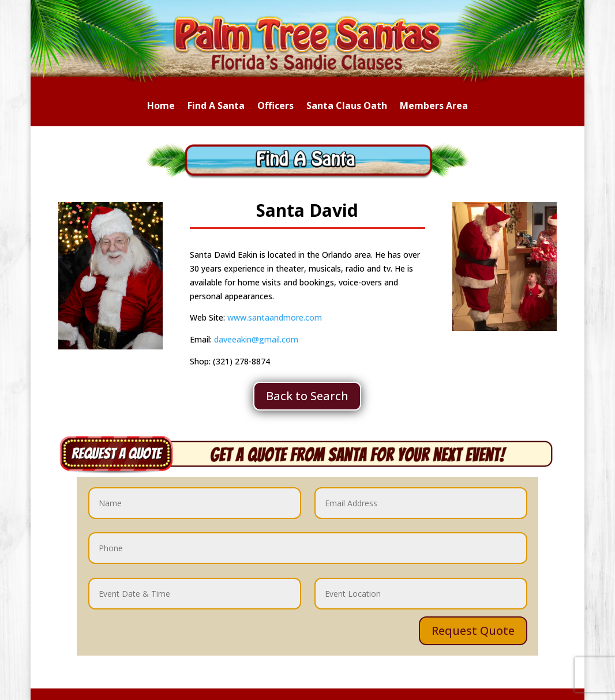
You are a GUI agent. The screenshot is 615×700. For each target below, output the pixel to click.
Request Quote (473, 631)
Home (161, 107)
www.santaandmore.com (273, 317)
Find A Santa (216, 107)
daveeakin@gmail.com (256, 339)
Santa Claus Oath (347, 107)
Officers (275, 107)
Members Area (434, 107)
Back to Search (307, 396)
